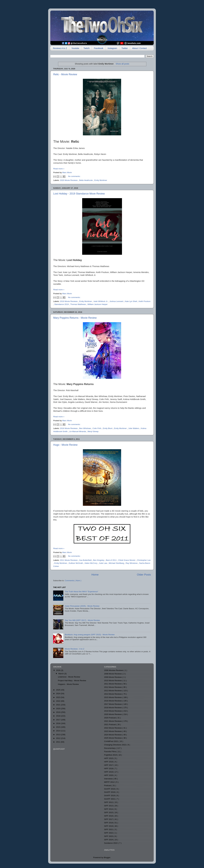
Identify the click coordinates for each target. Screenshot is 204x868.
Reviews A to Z (60, 48)
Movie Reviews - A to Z (74, 649)
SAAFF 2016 (110, 789)
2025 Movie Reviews (113, 738)
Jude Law (103, 563)
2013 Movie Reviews (113, 691)
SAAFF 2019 (110, 796)
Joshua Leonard (117, 301)
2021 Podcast (110, 725)
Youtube (75, 48)
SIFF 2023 (109, 836)
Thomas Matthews (78, 304)
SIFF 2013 (109, 806)
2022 (59, 701)
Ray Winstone (132, 563)
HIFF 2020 (109, 775)
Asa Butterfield (86, 560)
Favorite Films (110, 752)
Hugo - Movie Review (65, 445)
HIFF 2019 (109, 772)
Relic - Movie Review (65, 74)
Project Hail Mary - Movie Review (72, 681)
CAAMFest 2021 (111, 741)
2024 (59, 694)
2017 (59, 720)
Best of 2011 (112, 560)
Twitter (125, 48)
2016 (59, 723)
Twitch (86, 48)
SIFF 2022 (109, 833)
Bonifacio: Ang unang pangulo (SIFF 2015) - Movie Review (90, 635)
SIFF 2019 (109, 826)
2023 (59, 697)
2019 (59, 712)
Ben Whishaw (85, 428)
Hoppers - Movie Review (68, 684)
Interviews (109, 779)
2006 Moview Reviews (114, 670)
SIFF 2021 (109, 829)
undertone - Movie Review (69, 677)
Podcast (108, 785)
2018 (59, 716)
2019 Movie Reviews (69, 301)
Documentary (110, 748)
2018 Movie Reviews (69, 428)
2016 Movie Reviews (113, 701)
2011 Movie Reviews (69, 560)
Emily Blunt (108, 428)
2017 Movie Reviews (113, 704)
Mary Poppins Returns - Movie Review (75, 318)
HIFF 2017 (109, 765)
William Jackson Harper (97, 304)
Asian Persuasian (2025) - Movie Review (82, 606)
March (61, 674)
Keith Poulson (145, 301)
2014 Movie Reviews (113, 694)
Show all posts (122, 64)
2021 (59, 705)
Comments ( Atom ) (73, 581)
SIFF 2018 (109, 823)
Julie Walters (134, 428)
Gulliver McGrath (76, 563)
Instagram (112, 48)
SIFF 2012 (109, 802)
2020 (59, 709)
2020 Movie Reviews (69, 180)
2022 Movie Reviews (113, 728)
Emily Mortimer (101, 180)
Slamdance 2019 (62, 304)
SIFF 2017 (109, 819)
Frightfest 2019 (111, 755)
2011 (59, 742)
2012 (59, 738)
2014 (59, 731)
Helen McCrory (91, 563)
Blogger (107, 857)
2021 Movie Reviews (113, 721)
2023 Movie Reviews (113, 731)
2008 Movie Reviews (113, 674)
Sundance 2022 (111, 843)
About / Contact (139, 48)
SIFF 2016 (109, 816)
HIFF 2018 (109, 768)
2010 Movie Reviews (113, 681)
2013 (59, 735)
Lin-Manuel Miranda (78, 431)
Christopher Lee (144, 560)
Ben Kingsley (99, 560)
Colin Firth (97, 428)
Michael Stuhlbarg (117, 563)
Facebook (99, 48)
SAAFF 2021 (110, 799)
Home (95, 575)
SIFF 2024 (109, 840)
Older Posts (144, 575)
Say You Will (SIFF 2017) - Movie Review (82, 620)
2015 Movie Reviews (113, 697)
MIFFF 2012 (110, 782)
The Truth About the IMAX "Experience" (81, 592)
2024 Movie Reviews (113, 735)
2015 (59, 727)
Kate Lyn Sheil (131, 301)
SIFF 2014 (109, 809)
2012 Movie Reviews (113, 687)
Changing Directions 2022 (115, 745)
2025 (59, 690)
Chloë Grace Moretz (127, 560)
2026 (59, 670)
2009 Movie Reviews (113, 677)
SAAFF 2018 (110, 792)
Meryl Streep (93, 431)
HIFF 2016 (109, 762)
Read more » (59, 169)
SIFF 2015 (109, 812)
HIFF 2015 (109, 758)
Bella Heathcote (86, 180)
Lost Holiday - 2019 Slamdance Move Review (79, 194)
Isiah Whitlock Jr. (101, 301)
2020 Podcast (110, 718)
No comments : (75, 176)
